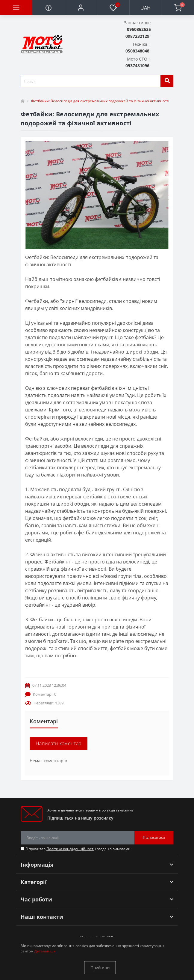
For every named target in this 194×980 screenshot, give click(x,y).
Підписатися (154, 837)
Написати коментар (59, 743)
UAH (145, 8)
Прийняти (100, 968)
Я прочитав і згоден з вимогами (78, 849)
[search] (167, 81)
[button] (81, 7)
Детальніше (45, 951)
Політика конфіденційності (70, 849)
